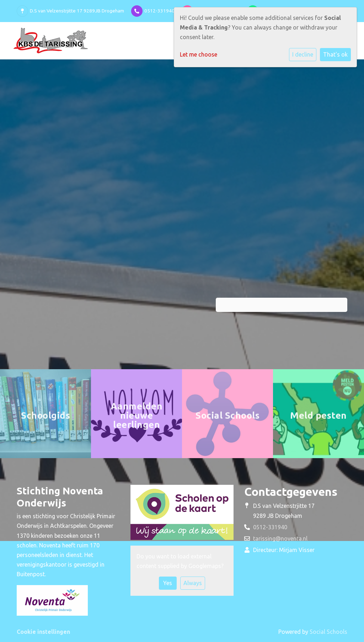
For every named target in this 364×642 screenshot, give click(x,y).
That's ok (335, 54)
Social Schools (328, 632)
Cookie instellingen (43, 632)
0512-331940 (159, 11)
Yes (168, 583)
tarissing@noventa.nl (280, 538)
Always (193, 583)
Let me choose (199, 54)
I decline (303, 54)
